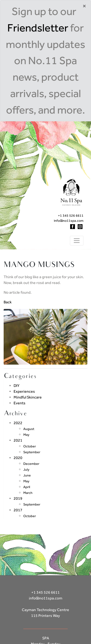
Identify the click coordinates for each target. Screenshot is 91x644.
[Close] (84, 6)
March (28, 493)
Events (20, 403)
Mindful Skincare (28, 397)
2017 (18, 510)
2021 (18, 440)
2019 (18, 498)
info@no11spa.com (69, 221)
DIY (17, 386)
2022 (18, 423)
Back (8, 302)
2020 (18, 458)
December (31, 464)
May (26, 435)
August (29, 429)
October (30, 446)
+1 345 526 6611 (71, 215)
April (27, 487)
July (26, 469)
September (32, 452)
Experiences (24, 391)
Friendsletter (38, 28)
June (27, 475)
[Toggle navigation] (77, 241)
